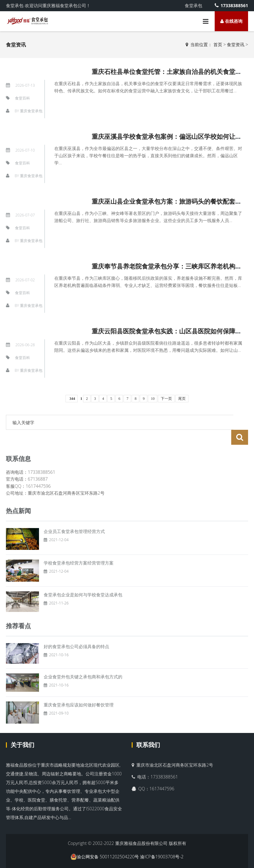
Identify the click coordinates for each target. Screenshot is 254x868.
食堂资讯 (236, 44)
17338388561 (231, 5)
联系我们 (148, 730)
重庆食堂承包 (31, 111)
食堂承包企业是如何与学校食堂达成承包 (83, 580)
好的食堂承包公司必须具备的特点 (76, 631)
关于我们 (22, 730)
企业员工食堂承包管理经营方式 (74, 516)
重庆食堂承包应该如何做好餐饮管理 (79, 690)
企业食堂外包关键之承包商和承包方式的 (83, 662)
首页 (218, 44)
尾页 (182, 399)
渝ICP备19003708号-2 (162, 842)
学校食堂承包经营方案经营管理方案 (79, 548)
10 (153, 399)
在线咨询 (231, 21)
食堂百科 (22, 98)
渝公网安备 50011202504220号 (105, 842)
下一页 (166, 399)
